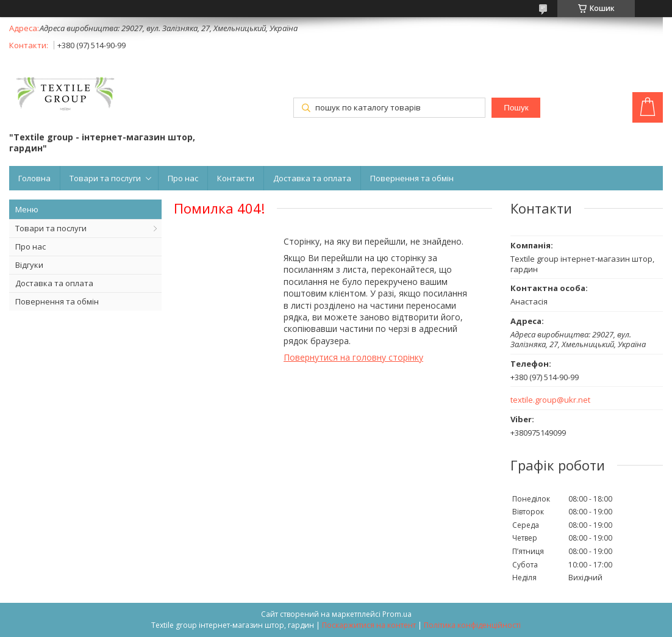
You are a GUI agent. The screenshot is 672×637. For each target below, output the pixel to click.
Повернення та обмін (412, 178)
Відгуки (29, 265)
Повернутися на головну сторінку (353, 357)
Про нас (183, 178)
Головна (34, 178)
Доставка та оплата (312, 178)
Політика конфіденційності (472, 625)
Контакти (236, 178)
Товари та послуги (105, 178)
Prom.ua (397, 614)
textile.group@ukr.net (550, 400)
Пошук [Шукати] (516, 108)
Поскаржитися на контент (369, 625)
